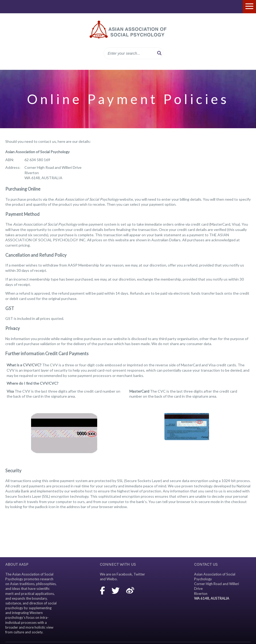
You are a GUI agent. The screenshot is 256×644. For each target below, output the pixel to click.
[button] (159, 53)
